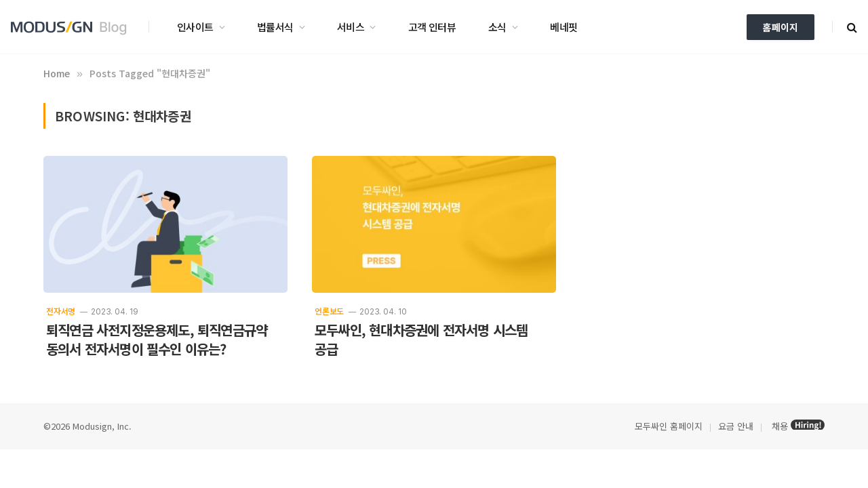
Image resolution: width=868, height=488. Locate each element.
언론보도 (329, 311)
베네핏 (564, 27)
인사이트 (195, 27)
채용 (780, 426)
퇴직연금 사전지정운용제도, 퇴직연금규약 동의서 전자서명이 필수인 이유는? (157, 340)
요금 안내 (736, 426)
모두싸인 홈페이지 (667, 426)
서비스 (351, 27)
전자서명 (61, 311)
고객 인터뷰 (432, 27)
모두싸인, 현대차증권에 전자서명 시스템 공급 (421, 340)
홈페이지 (781, 27)
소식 (497, 27)
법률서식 (275, 27)
